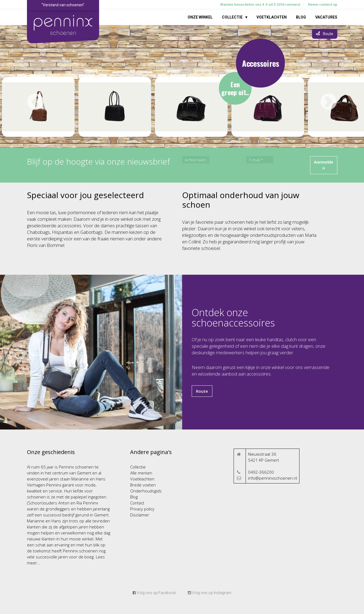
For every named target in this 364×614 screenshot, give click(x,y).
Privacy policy (142, 509)
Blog (301, 17)
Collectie (232, 17)
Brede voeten (143, 485)
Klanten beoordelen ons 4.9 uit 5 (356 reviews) (260, 4)
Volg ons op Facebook (154, 593)
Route (202, 391)
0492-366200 (261, 472)
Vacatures (326, 17)
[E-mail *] (260, 160)
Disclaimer (140, 515)
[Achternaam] (196, 160)
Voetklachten (272, 17)
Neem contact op (323, 4)
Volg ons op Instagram (210, 593)
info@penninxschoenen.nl (273, 478)
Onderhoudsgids (146, 491)
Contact (137, 503)
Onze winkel (200, 17)
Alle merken (141, 473)
